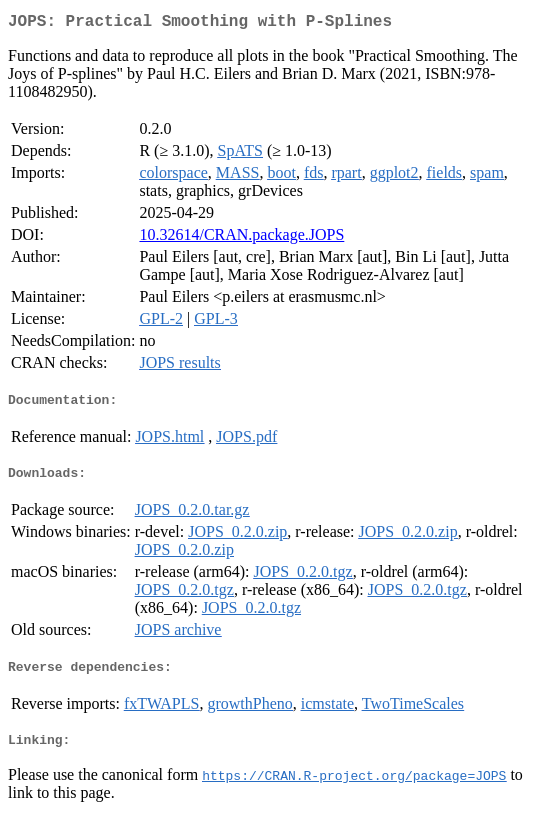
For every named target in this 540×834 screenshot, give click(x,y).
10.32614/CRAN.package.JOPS (241, 238)
